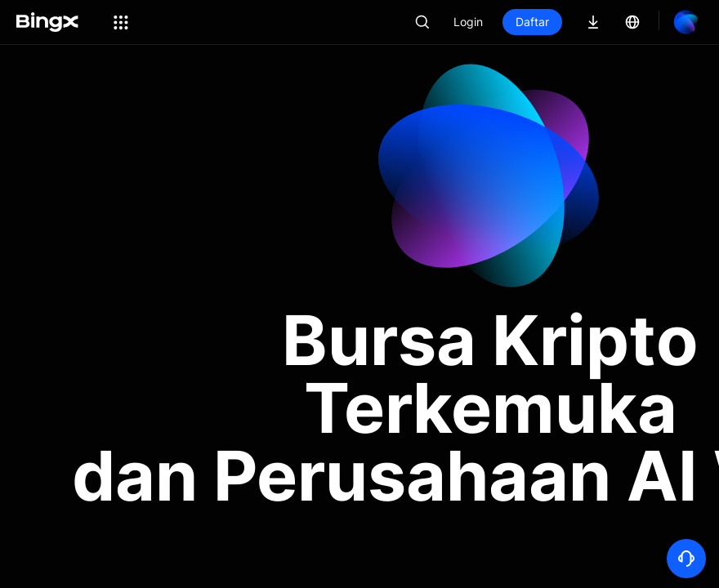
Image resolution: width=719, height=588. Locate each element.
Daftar (532, 22)
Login (468, 22)
